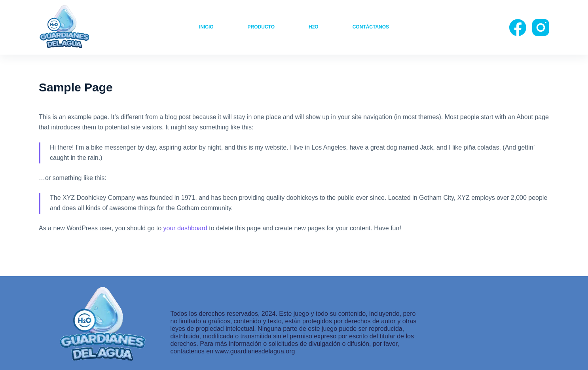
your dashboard (185, 228)
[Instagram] (541, 28)
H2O (314, 27)
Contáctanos (371, 27)
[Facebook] (518, 28)
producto (261, 27)
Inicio (206, 27)
